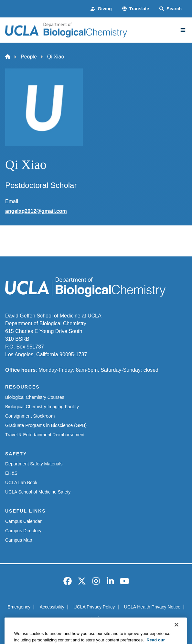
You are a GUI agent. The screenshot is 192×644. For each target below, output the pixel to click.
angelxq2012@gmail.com (36, 211)
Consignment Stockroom (30, 416)
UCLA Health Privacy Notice (152, 607)
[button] (136, 9)
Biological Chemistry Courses (35, 397)
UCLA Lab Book (21, 483)
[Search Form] (171, 9)
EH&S (11, 473)
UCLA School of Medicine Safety (38, 492)
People (29, 57)
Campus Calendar (23, 521)
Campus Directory (23, 531)
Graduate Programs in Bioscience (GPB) (46, 425)
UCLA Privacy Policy (94, 607)
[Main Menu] (183, 30)
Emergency (19, 607)
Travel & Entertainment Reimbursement (45, 435)
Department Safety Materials (34, 464)
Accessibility (52, 607)
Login (96, 618)
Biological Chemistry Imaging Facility (42, 407)
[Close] (176, 635)
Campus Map (19, 540)
